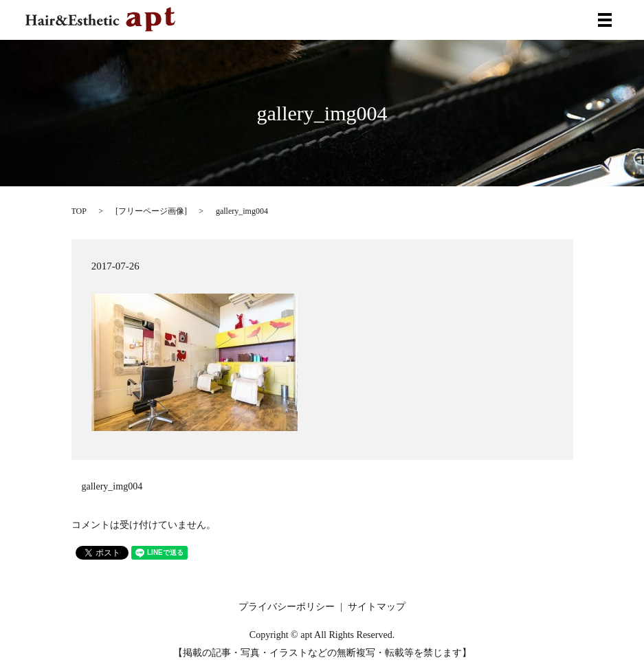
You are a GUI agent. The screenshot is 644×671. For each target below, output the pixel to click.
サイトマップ (377, 607)
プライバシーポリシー (287, 607)
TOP (79, 211)
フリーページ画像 (151, 211)
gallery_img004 (112, 486)
